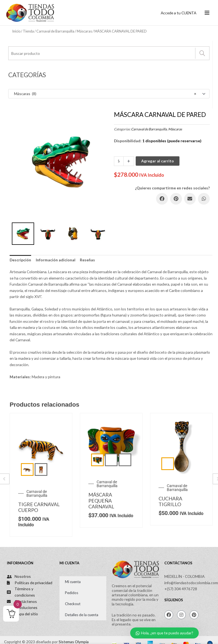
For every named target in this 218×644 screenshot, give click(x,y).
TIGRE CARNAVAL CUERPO (39, 507)
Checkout (73, 604)
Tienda (28, 31)
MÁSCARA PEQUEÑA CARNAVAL (101, 501)
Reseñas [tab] (87, 260)
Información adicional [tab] (56, 260)
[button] (162, 199)
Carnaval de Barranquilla (55, 31)
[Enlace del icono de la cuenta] (179, 13)
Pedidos (72, 593)
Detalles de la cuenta (82, 615)
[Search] (202, 53)
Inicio (16, 31)
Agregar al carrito (158, 161)
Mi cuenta (73, 582)
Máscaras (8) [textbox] (104, 94)
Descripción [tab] (20, 260)
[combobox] (109, 94)
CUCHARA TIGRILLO (170, 501)
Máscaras (84, 31)
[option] (60, 162)
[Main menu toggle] (207, 13)
